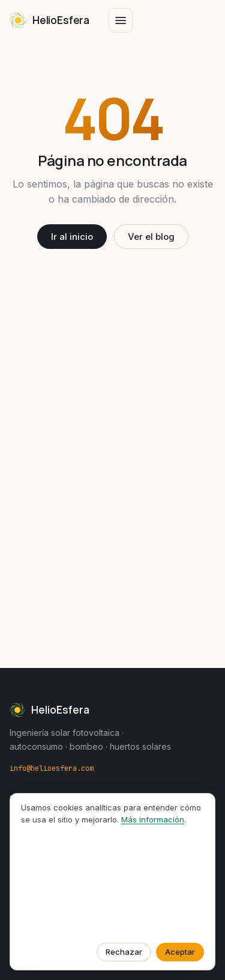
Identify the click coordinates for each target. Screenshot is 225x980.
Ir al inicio (72, 237)
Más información (153, 819)
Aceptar (180, 952)
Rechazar (124, 952)
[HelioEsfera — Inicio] (49, 20)
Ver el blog (151, 237)
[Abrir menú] (121, 20)
